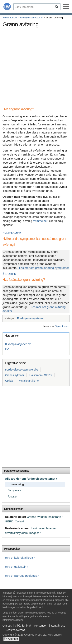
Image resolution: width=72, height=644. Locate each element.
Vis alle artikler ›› (29, 381)
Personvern (41, 626)
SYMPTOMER (12, 233)
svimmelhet (40, 221)
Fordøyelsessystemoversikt (22, 370)
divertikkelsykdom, (17, 533)
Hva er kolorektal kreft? (20, 558)
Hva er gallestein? (17, 567)
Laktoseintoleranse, (44, 528)
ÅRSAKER (9, 274)
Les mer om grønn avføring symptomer (44, 268)
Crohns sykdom (14, 375)
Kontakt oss (58, 626)
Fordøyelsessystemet (31, 18)
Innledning (17, 484)
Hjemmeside (10, 18)
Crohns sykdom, (37, 517)
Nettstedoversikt (15, 630)
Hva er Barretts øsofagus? (22, 576)
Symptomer (62, 326)
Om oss (7, 626)
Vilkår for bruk (23, 626)
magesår (35, 533)
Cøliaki (9, 381)
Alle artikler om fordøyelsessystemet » (31, 479)
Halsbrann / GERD (41, 375)
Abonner (13, 639)
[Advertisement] (36, 65)
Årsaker (12, 497)
